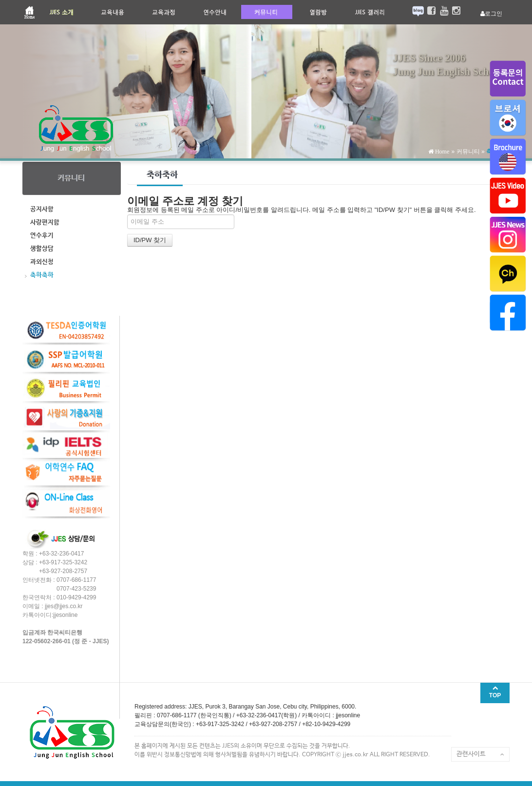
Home (441, 152)
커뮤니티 (468, 152)
